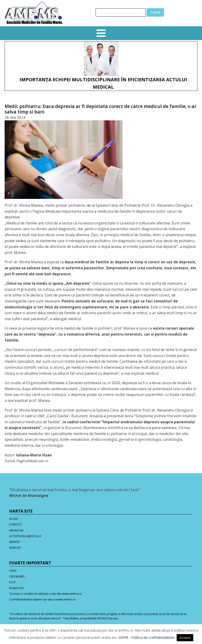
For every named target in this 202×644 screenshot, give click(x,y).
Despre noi (16, 588)
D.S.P (12, 582)
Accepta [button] (185, 638)
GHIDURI (15, 548)
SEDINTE (15, 542)
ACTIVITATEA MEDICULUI (25, 536)
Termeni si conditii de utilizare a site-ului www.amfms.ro (45, 594)
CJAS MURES (17, 576)
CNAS (13, 571)
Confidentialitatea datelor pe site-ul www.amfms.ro (42, 599)
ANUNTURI (16, 530)
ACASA (14, 519)
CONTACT (16, 524)
